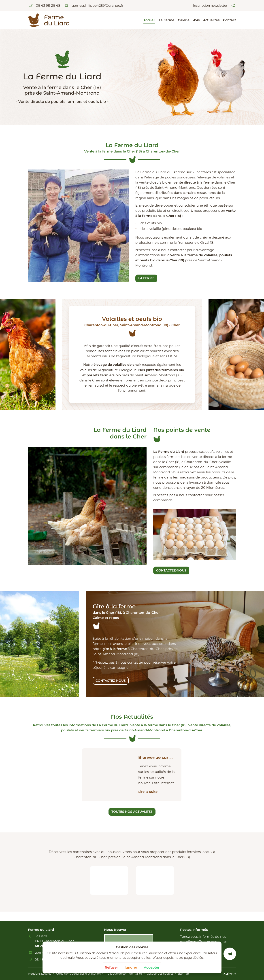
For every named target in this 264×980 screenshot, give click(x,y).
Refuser (111, 967)
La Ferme (167, 20)
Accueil (149, 20)
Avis (196, 20)
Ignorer (131, 967)
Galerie (184, 20)
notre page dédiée (189, 958)
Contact (230, 20)
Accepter (152, 967)
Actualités (211, 20)
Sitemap (208, 974)
